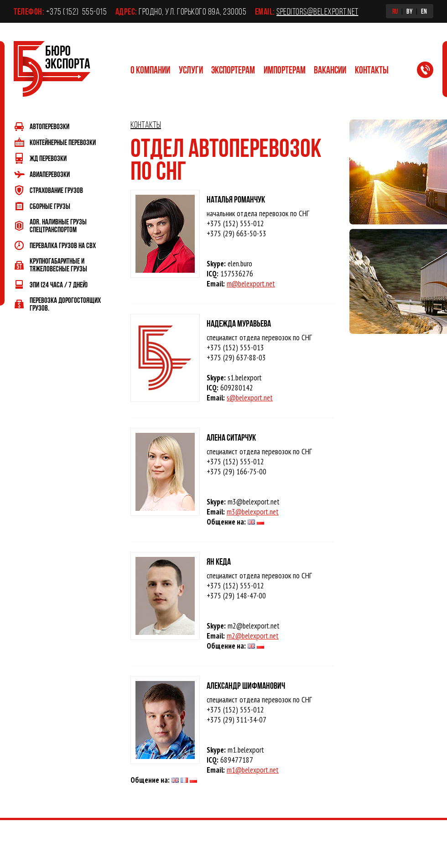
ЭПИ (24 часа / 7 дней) (59, 284)
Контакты (372, 70)
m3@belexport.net (253, 512)
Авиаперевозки (50, 174)
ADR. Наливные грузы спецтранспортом (58, 225)
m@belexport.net (251, 284)
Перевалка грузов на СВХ (63, 245)
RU (395, 11)
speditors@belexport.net (317, 11)
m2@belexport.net (253, 636)
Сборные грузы (50, 206)
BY (409, 11)
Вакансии (330, 70)
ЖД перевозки (48, 158)
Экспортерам (233, 70)
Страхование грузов (56, 190)
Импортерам (285, 70)
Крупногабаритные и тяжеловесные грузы (58, 265)
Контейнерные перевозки (63, 142)
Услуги (191, 70)
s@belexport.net (250, 398)
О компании (150, 70)
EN (424, 11)
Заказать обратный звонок (431, 72)
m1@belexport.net (253, 770)
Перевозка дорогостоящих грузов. (65, 304)
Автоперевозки (49, 126)
